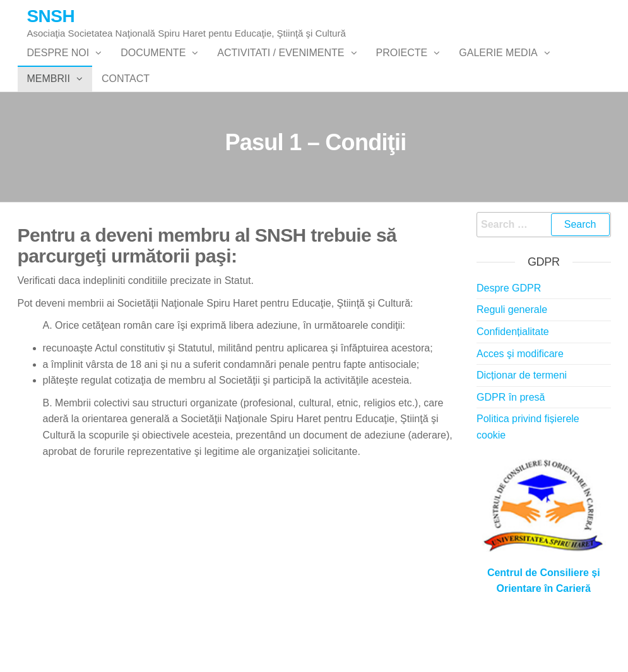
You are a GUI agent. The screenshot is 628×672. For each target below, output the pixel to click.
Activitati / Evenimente (281, 65)
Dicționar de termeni (522, 426)
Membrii (49, 116)
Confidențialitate (513, 381)
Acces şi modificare (520, 404)
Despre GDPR (509, 338)
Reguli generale (512, 360)
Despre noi (58, 65)
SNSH (51, 16)
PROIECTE (402, 65)
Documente (153, 65)
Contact (126, 116)
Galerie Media (498, 65)
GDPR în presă (511, 447)
